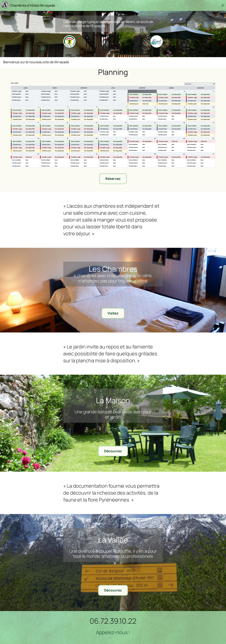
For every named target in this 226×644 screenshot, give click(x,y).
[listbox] (200, 84)
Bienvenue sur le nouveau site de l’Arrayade (36, 62)
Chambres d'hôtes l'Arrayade (32, 5)
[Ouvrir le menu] (223, 5)
